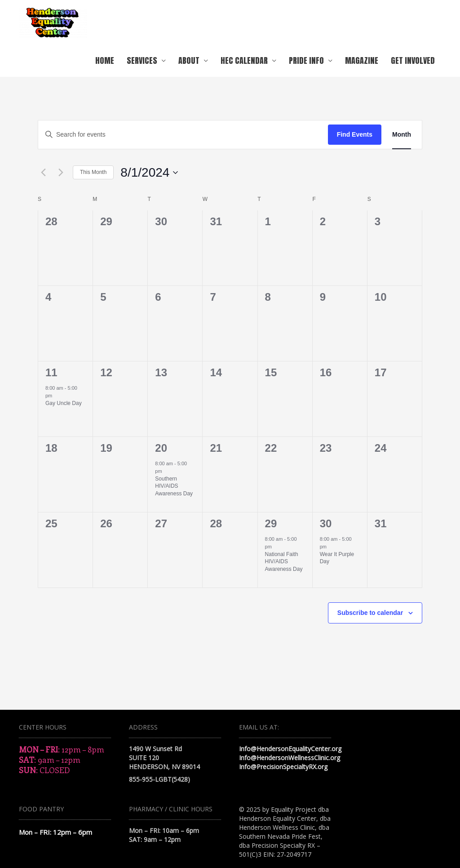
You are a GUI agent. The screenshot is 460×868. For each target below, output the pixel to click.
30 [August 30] (326, 523)
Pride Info (306, 60)
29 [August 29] (271, 523)
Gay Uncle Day (64, 403)
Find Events (355, 134)
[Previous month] (43, 173)
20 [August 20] (161, 448)
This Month (93, 172)
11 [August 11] (51, 372)
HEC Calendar (244, 60)
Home (105, 60)
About (189, 60)
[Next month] (61, 173)
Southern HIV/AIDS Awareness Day (174, 486)
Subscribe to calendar (370, 613)
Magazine (362, 60)
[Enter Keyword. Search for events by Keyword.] (183, 135)
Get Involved (413, 60)
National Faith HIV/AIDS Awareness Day (284, 562)
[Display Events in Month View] (402, 135)
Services (142, 60)
